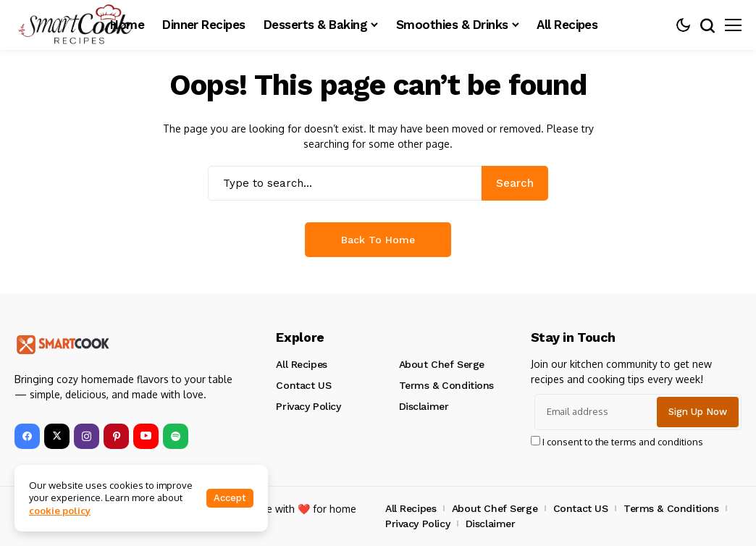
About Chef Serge (442, 364)
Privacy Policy (308, 406)
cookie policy (60, 511)
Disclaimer (424, 406)
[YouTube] (146, 436)
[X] (57, 436)
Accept (230, 498)
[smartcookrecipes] (76, 25)
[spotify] (176, 436)
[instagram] (87, 436)
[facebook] (27, 436)
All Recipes (301, 364)
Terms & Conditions (446, 385)
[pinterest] (116, 436)
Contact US (303, 385)
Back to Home (378, 240)
